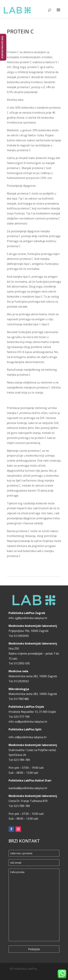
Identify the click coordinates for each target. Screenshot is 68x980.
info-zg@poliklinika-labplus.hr (28, 618)
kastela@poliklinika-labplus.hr (28, 788)
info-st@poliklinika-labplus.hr (28, 737)
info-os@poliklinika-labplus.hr (28, 722)
